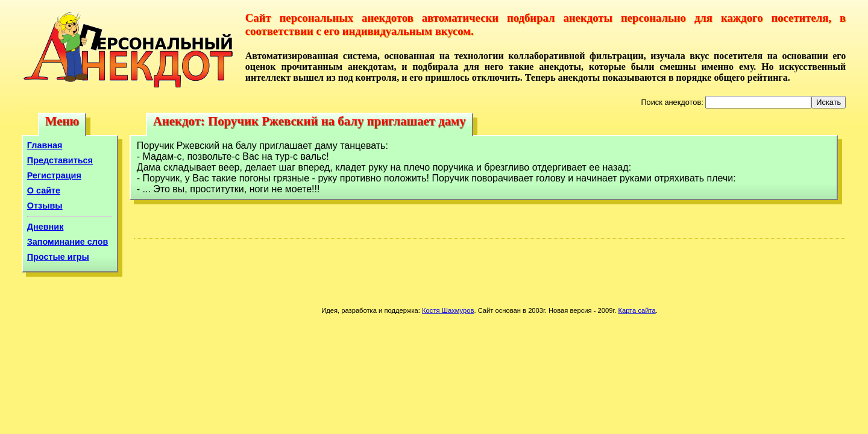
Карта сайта (637, 310)
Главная (45, 145)
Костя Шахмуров (448, 310)
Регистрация (54, 175)
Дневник (46, 227)
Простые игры (58, 257)
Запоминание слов (68, 242)
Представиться (60, 160)
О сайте (44, 190)
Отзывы (45, 206)
